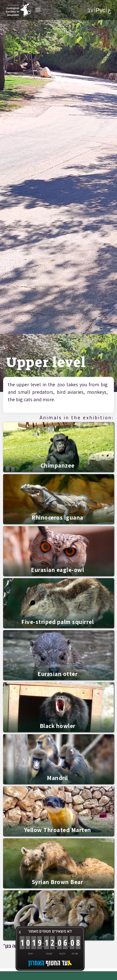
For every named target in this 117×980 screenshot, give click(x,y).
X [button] (20, 932)
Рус (100, 10)
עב (90, 10)
